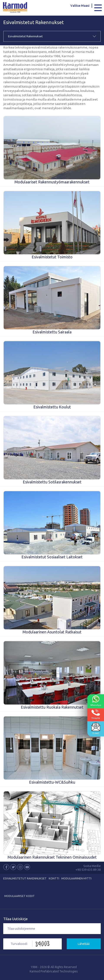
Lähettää (84, 944)
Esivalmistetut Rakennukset (25, 878)
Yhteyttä (96, 714)
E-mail (96, 728)
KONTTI (54, 878)
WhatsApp (96, 701)
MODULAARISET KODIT (19, 896)
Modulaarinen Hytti (76, 878)
